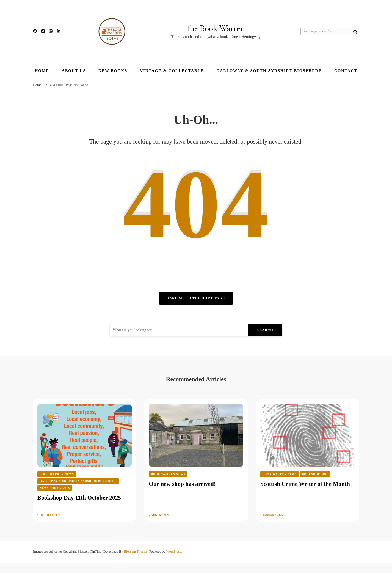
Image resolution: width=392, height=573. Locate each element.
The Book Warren (215, 28)
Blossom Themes (136, 552)
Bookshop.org (315, 474)
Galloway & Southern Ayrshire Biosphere (78, 481)
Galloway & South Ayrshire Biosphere (269, 71)
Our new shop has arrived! (182, 484)
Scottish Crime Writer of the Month (305, 484)
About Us (74, 71)
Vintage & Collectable (172, 71)
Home (42, 71)
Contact (346, 71)
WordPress (174, 552)
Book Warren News (57, 474)
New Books (113, 71)
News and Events (55, 488)
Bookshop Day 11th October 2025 (79, 498)
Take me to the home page (196, 298)
